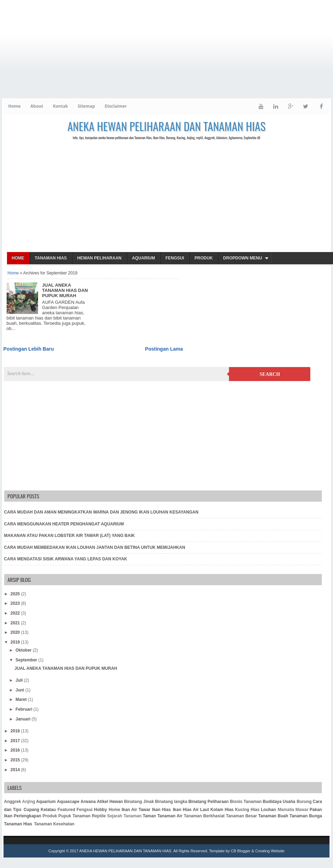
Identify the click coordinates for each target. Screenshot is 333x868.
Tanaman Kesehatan (54, 824)
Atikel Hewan (110, 802)
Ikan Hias (162, 810)
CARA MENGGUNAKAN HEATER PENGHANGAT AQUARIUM (64, 524)
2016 (16, 750)
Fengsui (175, 258)
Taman (149, 816)
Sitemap (86, 106)
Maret (21, 700)
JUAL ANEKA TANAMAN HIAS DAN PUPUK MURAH (65, 290)
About (37, 106)
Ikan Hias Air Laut (191, 810)
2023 (16, 603)
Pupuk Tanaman (74, 816)
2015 (16, 760)
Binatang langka (171, 802)
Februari (24, 709)
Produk (203, 258)
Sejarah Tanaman (124, 816)
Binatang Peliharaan (209, 802)
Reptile (99, 816)
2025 (16, 594)
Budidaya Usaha (279, 802)
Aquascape (68, 802)
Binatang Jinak (139, 802)
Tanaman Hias (51, 258)
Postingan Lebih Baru (29, 349)
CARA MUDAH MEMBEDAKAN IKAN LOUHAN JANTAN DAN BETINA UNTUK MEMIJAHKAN (95, 547)
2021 (16, 623)
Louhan (268, 810)
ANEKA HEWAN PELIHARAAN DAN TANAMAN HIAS (166, 126)
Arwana (88, 802)
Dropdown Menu (242, 258)
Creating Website (270, 851)
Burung (304, 802)
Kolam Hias (222, 810)
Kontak (60, 106)
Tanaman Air (170, 816)
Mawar (302, 810)
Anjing (28, 802)
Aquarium (143, 258)
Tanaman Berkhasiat (204, 816)
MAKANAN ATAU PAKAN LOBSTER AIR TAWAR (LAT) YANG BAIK (70, 536)
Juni (20, 690)
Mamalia (286, 810)
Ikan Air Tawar (136, 810)
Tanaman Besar (241, 816)
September (27, 660)
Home (14, 106)
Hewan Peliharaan (99, 258)
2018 (16, 731)
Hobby (100, 810)
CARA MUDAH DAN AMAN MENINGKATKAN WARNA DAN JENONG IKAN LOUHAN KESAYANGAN (101, 512)
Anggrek (13, 802)
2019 (16, 642)
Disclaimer (116, 106)
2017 (16, 741)
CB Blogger (240, 851)
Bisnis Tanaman (246, 802)
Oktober (24, 650)
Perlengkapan (27, 816)
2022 (16, 613)
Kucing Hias (247, 810)
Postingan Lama (164, 349)
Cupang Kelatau (40, 810)
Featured (66, 810)
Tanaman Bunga (306, 816)
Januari (23, 719)
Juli (20, 680)
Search (270, 374)
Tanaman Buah (273, 816)
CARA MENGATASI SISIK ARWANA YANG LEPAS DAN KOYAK (66, 559)
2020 (16, 632)
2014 (16, 770)
